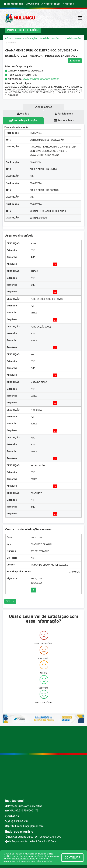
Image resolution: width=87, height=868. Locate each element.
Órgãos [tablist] (23, 114)
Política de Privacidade (23, 859)
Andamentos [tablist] (43, 107)
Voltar (10, 601)
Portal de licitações (50, 38)
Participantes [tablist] (64, 114)
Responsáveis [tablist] (64, 120)
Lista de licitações (72, 38)
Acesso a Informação (26, 38)
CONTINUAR (72, 858)
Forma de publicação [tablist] (23, 120)
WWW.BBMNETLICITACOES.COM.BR (41, 79)
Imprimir (75, 61)
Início (8, 38)
